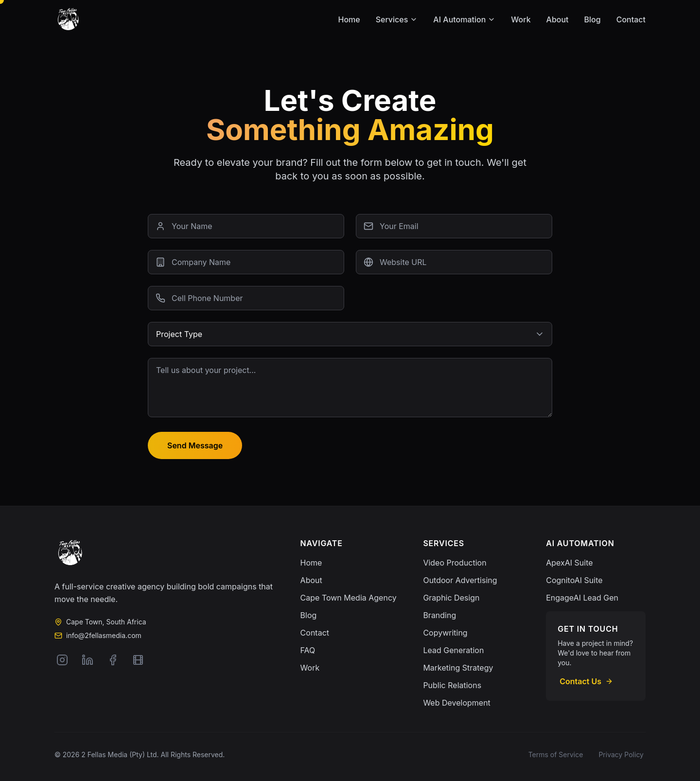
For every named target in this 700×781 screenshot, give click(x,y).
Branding (439, 615)
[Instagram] (62, 660)
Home (349, 19)
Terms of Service (556, 754)
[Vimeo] (138, 660)
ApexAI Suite (569, 563)
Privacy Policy (621, 754)
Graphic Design (451, 598)
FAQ (308, 650)
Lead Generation (453, 650)
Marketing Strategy (458, 668)
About (558, 19)
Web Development (456, 703)
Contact (631, 19)
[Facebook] (113, 660)
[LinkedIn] (87, 660)
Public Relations (452, 685)
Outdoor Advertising (460, 580)
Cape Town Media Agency (349, 598)
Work (521, 19)
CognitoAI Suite (574, 580)
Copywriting (445, 633)
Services (397, 19)
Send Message (195, 445)
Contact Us (586, 681)
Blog (593, 19)
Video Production (455, 563)
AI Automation (464, 19)
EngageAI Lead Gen (582, 598)
